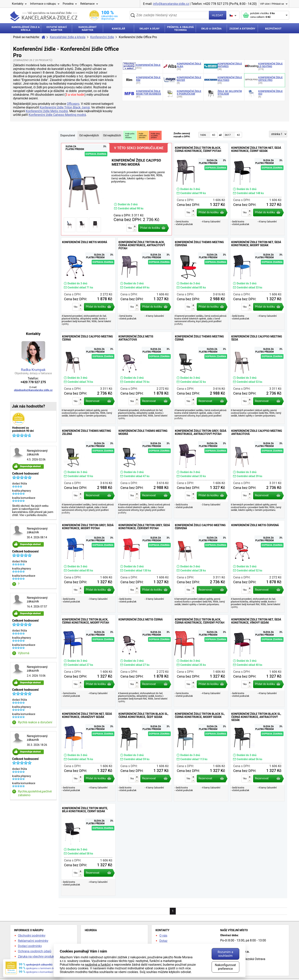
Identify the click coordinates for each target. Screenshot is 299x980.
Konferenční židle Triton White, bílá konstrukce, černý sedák (88, 850)
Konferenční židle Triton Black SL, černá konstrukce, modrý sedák (201, 755)
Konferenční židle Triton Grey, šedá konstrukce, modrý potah (88, 567)
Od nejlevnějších (89, 135)
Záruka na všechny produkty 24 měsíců (45, 956)
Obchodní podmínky (32, 936)
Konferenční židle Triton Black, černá (65, 107)
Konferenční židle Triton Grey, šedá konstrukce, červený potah (145, 567)
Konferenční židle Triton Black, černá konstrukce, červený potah (201, 661)
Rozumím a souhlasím (225, 954)
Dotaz (163, 941)
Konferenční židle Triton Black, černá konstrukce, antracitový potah (145, 284)
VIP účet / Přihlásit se (272, 4)
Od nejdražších (112, 135)
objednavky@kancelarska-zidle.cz (33, 390)
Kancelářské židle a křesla (68, 37)
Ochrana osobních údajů (35, 951)
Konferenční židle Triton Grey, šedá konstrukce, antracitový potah (201, 472)
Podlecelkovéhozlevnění (143, 136)
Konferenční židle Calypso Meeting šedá (257, 378)
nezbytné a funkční (98, 965)
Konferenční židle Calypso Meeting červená (201, 567)
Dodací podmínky (30, 946)
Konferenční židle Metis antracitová (145, 378)
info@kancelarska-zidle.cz (171, 4)
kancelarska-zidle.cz (44, 16)
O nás (163, 936)
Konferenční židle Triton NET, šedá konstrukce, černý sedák (257, 189)
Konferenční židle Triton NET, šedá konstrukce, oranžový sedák (88, 755)
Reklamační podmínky (33, 941)
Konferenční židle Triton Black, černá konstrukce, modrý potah (88, 661)
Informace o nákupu (43, 4)
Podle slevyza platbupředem (155, 136)
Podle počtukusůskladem (130, 136)
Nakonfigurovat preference (225, 967)
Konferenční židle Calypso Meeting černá (88, 378)
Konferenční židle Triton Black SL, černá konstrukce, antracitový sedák (257, 755)
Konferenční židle (102, 37)
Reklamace (87, 4)
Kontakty (18, 4)
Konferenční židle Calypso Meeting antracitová (257, 472)
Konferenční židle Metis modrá (47, 111)
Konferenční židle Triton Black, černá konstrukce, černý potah (201, 189)
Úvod (43, 37)
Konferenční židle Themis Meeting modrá (145, 472)
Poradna (68, 4)
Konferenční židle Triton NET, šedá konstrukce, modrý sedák (257, 284)
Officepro (73, 104)
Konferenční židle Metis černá (145, 661)
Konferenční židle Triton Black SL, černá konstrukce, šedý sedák (145, 755)
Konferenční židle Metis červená (257, 567)
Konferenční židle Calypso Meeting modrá (57, 115)
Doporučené (68, 135)
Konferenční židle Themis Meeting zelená (88, 472)
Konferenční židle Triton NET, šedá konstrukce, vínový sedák (257, 661)
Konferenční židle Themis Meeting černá (201, 378)
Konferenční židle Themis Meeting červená (201, 284)
